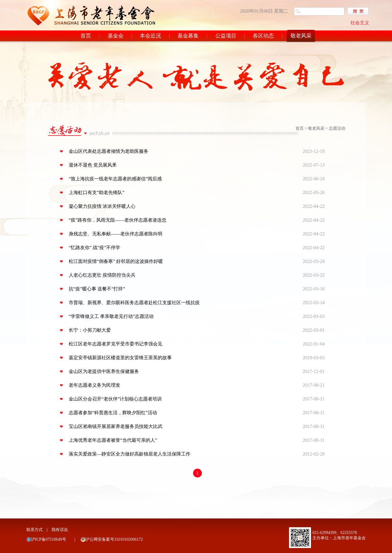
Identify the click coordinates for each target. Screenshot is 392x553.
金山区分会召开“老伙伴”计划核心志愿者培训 (115, 399)
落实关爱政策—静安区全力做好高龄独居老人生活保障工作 (130, 454)
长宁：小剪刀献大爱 (90, 330)
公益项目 (226, 36)
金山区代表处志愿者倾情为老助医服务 (109, 151)
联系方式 (35, 530)
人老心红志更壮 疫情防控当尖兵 (102, 275)
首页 (86, 36)
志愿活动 (337, 128)
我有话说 (60, 530)
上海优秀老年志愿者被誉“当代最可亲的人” (113, 440)
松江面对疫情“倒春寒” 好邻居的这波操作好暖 (116, 261)
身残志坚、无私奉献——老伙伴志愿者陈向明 (116, 234)
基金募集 (188, 36)
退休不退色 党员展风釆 (93, 165)
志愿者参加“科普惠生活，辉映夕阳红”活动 (113, 413)
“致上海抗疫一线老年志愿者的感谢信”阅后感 (115, 179)
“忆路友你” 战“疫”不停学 (94, 248)
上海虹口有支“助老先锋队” (97, 192)
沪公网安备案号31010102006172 (114, 539)
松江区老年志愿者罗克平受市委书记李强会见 (116, 344)
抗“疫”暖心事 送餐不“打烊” (97, 289)
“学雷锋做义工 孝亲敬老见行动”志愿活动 (111, 316)
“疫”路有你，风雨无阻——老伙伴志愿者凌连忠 (118, 220)
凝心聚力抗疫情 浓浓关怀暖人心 (102, 206)
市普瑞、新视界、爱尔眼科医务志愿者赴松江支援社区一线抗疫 (134, 303)
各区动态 (263, 36)
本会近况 (150, 36)
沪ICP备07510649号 (49, 539)
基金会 (116, 36)
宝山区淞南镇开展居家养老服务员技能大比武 (116, 426)
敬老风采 (301, 36)
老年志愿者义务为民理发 (94, 385)
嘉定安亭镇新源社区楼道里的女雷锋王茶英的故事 (120, 358)
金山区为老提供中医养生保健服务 (104, 371)
